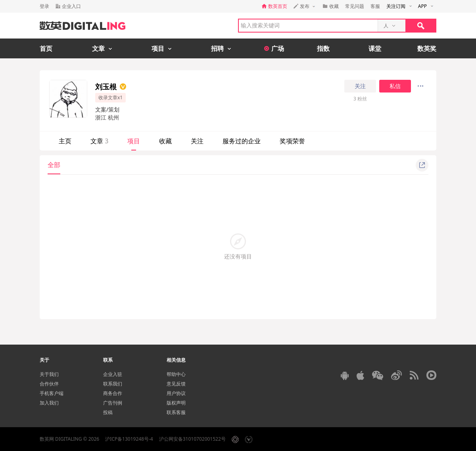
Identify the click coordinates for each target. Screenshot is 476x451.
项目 (134, 141)
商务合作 (113, 393)
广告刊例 (113, 403)
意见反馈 (176, 384)
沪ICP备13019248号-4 (129, 439)
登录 (44, 6)
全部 (54, 165)
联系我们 (113, 384)
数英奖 (427, 48)
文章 (99, 141)
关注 (360, 86)
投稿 (108, 412)
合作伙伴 (49, 384)
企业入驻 (113, 374)
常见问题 (355, 6)
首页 (46, 48)
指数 (323, 48)
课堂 (375, 48)
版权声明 (176, 403)
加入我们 (49, 403)
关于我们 (49, 374)
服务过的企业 (242, 141)
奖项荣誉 (292, 141)
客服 (375, 6)
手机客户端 (52, 393)
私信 (395, 86)
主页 (65, 141)
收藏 (165, 141)
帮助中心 (176, 374)
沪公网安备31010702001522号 (192, 439)
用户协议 (176, 393)
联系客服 (176, 412)
